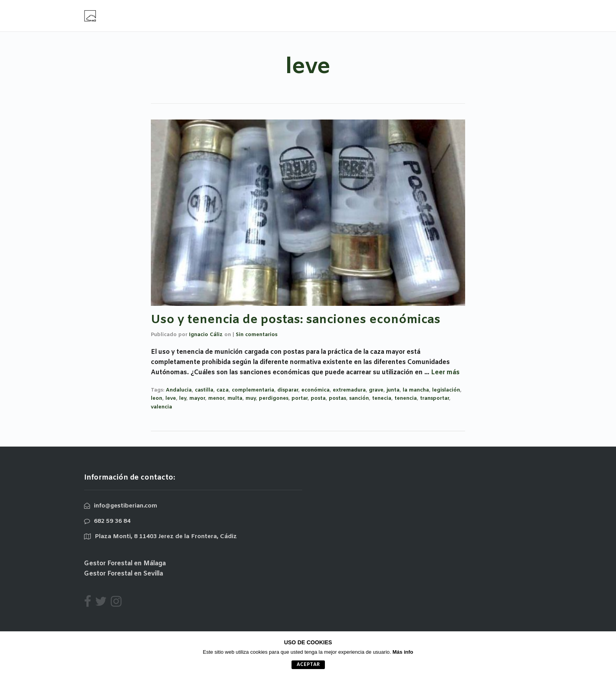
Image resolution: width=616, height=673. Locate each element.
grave (376, 390)
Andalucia (179, 390)
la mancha (416, 390)
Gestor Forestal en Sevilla (124, 574)
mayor (197, 398)
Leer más (445, 372)
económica (315, 390)
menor (216, 398)
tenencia (406, 398)
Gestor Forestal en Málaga (125, 564)
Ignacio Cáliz (206, 335)
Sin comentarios (257, 335)
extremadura (349, 390)
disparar (288, 390)
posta (318, 398)
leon (157, 398)
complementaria (253, 390)
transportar (434, 398)
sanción (359, 398)
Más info (403, 652)
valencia (161, 407)
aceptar (308, 665)
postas (337, 398)
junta (393, 390)
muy (251, 398)
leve (171, 398)
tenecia (382, 398)
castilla (204, 390)
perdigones (274, 398)
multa (235, 398)
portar (300, 398)
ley (183, 398)
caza (223, 390)
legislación (446, 390)
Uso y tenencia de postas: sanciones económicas (296, 320)
